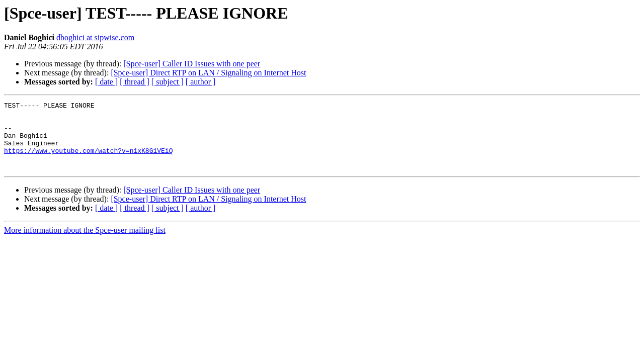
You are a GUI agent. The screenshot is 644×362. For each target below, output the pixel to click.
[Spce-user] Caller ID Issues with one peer (192, 64)
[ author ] (201, 82)
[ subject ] (168, 82)
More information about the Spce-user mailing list (85, 244)
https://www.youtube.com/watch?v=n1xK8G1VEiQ (88, 161)
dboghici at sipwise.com (95, 37)
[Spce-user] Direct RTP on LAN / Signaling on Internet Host (208, 73)
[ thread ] (135, 82)
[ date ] (106, 82)
